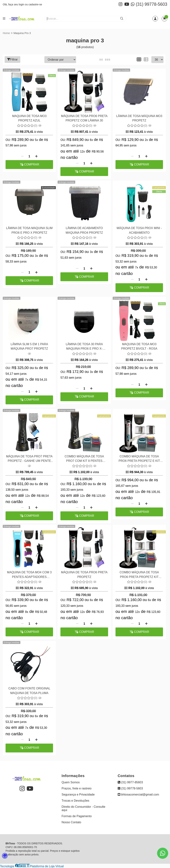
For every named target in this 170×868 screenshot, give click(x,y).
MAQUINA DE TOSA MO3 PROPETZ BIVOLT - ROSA (139, 346)
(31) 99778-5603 (149, 4)
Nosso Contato (71, 822)
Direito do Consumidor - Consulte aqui (83, 808)
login (22, 4)
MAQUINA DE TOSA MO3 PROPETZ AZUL (29, 118)
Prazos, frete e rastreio (76, 788)
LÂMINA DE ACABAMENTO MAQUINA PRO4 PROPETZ (84, 230)
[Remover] (22, 156)
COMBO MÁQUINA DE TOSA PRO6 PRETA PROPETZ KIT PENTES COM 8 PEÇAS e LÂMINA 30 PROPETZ (139, 575)
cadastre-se (35, 4)
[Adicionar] (36, 156)
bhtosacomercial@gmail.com (138, 795)
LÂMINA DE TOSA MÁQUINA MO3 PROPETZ (139, 118)
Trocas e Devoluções (75, 801)
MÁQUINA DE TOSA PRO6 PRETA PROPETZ (84, 575)
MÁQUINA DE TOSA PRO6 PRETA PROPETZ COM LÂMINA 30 (84, 118)
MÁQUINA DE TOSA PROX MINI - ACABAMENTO (139, 230)
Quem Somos (71, 782)
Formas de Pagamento (77, 816)
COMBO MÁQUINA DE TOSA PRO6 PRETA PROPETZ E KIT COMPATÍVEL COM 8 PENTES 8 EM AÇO (139, 459)
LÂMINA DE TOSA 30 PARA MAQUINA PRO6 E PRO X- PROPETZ (84, 347)
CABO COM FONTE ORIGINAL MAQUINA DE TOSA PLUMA (29, 691)
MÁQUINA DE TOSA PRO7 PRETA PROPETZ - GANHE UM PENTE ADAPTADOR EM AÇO (29, 459)
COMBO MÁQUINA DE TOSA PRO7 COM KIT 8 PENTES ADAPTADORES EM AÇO (84, 459)
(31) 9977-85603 (130, 782)
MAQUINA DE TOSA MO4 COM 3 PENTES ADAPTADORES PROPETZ (29, 575)
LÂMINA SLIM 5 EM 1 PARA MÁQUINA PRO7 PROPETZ (29, 346)
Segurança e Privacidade (78, 795)
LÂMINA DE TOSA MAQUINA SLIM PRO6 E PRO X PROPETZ (29, 230)
